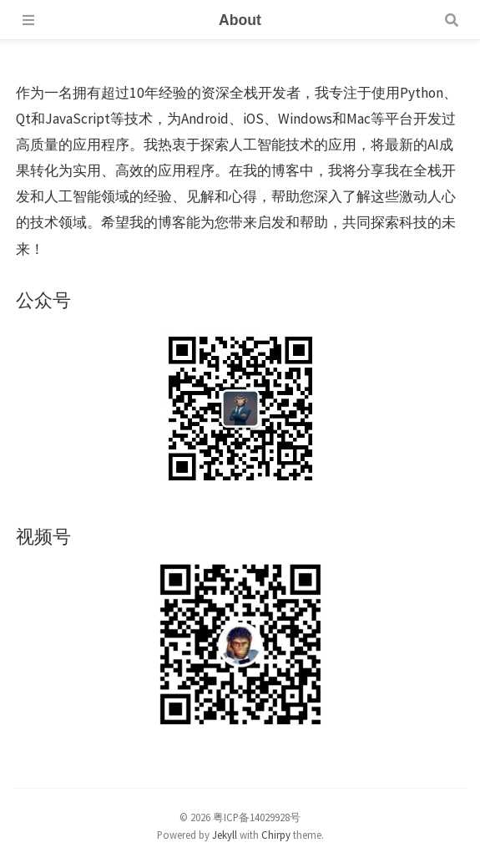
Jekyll (225, 835)
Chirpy (276, 835)
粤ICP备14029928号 (257, 817)
